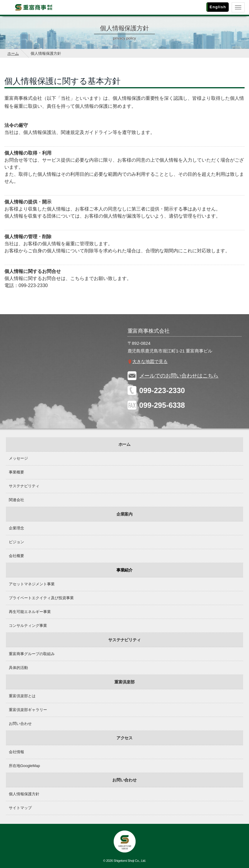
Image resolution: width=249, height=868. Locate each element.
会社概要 (16, 556)
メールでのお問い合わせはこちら (179, 376)
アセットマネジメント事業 (32, 584)
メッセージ (18, 458)
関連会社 (16, 500)
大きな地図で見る (150, 361)
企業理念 (16, 528)
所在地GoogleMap (24, 766)
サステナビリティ (24, 486)
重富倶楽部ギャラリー (28, 710)
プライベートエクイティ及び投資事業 (41, 598)
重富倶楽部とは (22, 696)
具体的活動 (18, 668)
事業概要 (16, 472)
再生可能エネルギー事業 (30, 612)
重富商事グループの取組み (32, 654)
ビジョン (16, 542)
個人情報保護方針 (24, 794)
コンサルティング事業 (28, 626)
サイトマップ (20, 808)
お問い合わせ (20, 724)
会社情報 (16, 752)
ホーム (13, 53)
